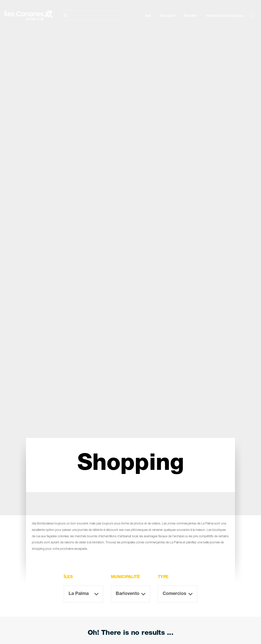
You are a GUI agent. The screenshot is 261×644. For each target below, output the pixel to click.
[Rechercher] (93, 15)
